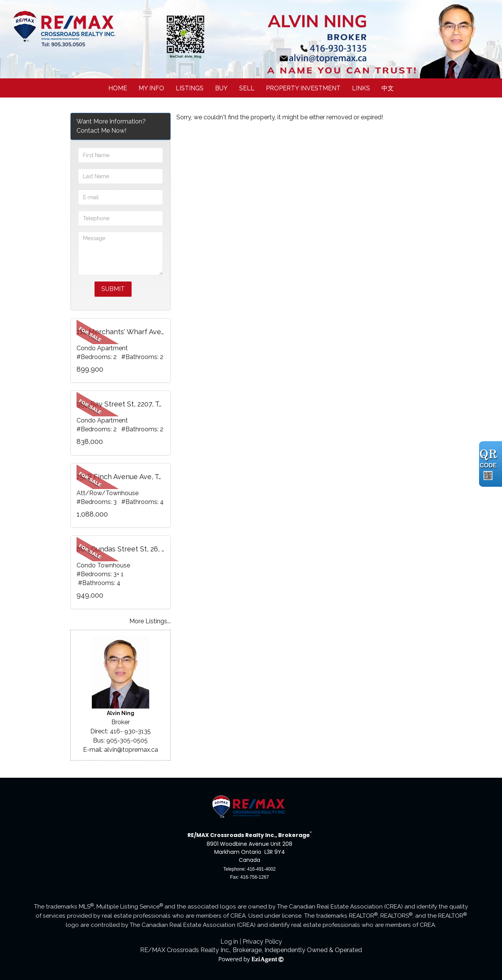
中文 (388, 88)
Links (361, 88)
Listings (190, 88)
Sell (247, 88)
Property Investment (303, 88)
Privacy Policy (262, 942)
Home (118, 88)
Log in (229, 942)
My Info (151, 88)
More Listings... (150, 621)
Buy (221, 88)
